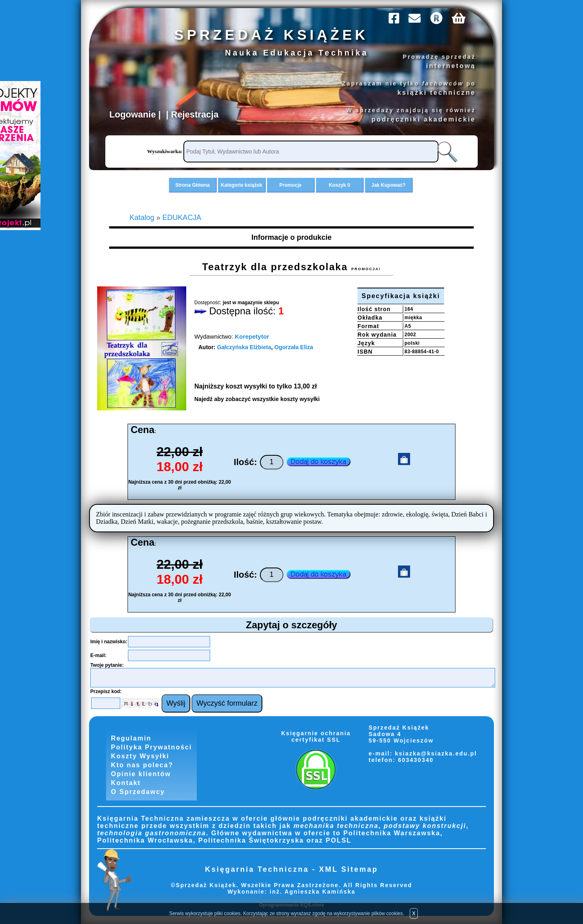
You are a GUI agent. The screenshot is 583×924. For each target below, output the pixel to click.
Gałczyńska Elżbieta (244, 347)
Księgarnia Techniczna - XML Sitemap (291, 869)
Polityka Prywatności (151, 747)
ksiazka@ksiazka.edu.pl (436, 753)
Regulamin (131, 738)
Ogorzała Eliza (294, 347)
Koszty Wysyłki (140, 756)
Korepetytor (252, 336)
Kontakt (126, 783)
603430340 (415, 760)
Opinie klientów (141, 774)
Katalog (142, 218)
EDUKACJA (182, 218)
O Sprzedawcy (138, 792)
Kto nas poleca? (142, 765)
